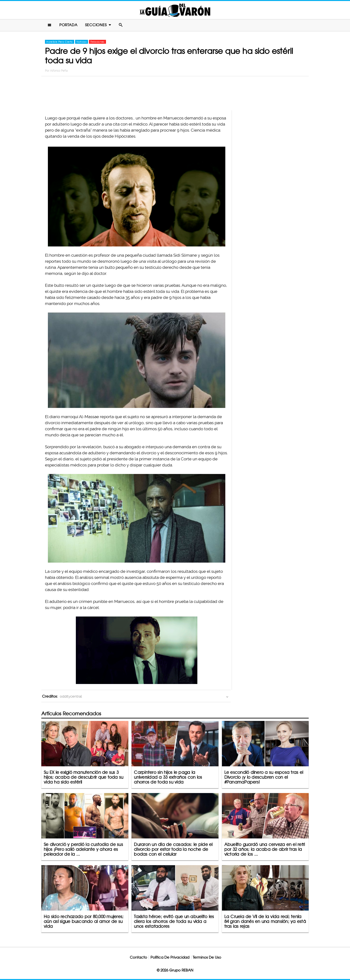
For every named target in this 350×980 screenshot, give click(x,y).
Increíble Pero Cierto (60, 42)
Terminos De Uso (207, 957)
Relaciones (97, 42)
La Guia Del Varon (175, 10)
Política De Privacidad (170, 957)
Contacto (138, 957)
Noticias (82, 42)
